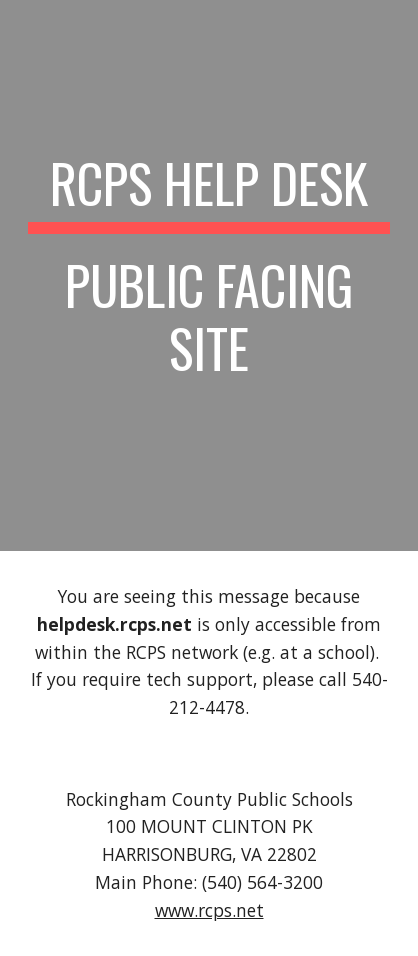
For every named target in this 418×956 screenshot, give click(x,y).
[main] (208, 275)
